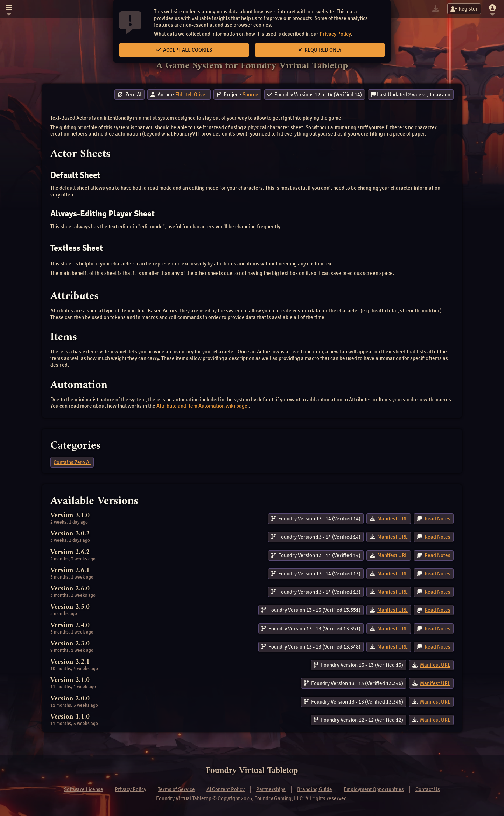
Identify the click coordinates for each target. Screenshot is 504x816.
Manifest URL (393, 519)
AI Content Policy (226, 789)
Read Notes (437, 519)
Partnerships (271, 789)
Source (250, 95)
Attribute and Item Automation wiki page (202, 406)
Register (464, 9)
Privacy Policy (335, 34)
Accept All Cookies (184, 50)
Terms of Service (176, 789)
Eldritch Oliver (191, 95)
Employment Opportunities (374, 789)
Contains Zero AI (72, 462)
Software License (84, 789)
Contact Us (428, 789)
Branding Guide (315, 789)
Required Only (320, 50)
